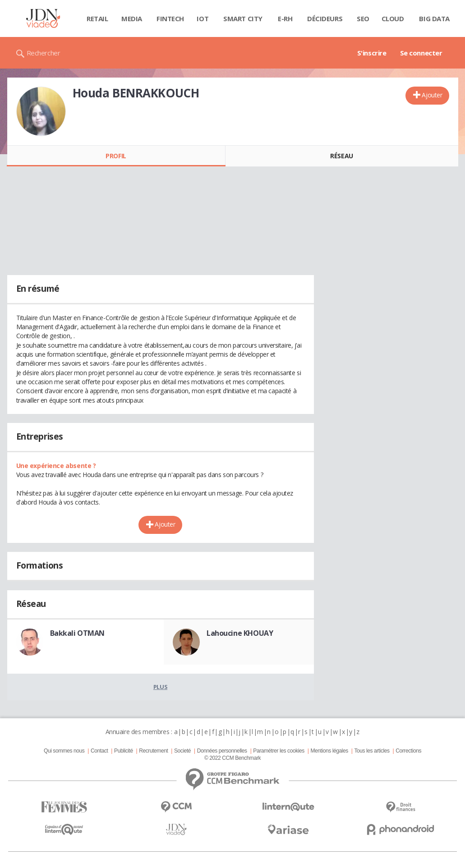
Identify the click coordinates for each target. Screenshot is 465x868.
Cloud (393, 18)
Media (132, 18)
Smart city (243, 18)
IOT (203, 18)
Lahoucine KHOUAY (240, 633)
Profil (116, 156)
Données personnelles (222, 751)
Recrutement (153, 751)
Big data (434, 18)
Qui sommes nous (64, 751)
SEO (363, 18)
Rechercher (44, 53)
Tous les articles (372, 751)
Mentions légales (329, 751)
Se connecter (421, 53)
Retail (97, 18)
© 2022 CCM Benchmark (232, 758)
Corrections (408, 751)
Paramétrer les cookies (279, 751)
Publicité (124, 751)
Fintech (170, 18)
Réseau (341, 156)
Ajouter (432, 95)
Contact (99, 751)
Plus (160, 687)
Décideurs (325, 18)
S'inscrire (372, 53)
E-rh (285, 18)
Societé (182, 751)
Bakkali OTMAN (78, 633)
